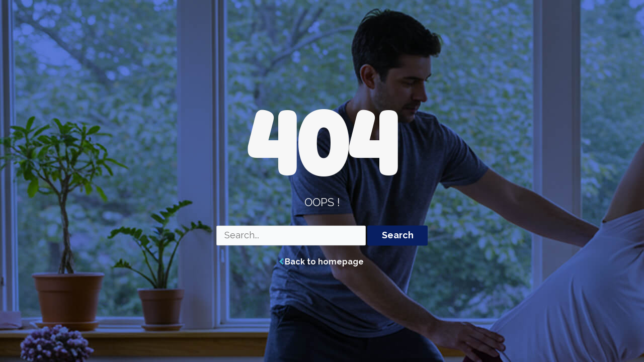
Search (398, 236)
